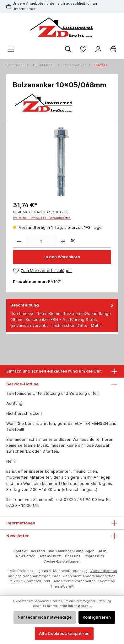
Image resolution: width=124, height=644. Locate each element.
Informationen (21, 523)
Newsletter (25, 556)
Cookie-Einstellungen (62, 561)
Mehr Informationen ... (76, 606)
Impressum (94, 556)
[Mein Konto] (98, 49)
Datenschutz (50, 556)
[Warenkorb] (113, 49)
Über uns (73, 556)
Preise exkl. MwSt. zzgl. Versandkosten (42, 218)
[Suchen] (68, 49)
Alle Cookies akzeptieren (64, 634)
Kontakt (20, 551)
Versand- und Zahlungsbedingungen (63, 551)
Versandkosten (104, 571)
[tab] (62, 315)
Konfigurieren (97, 617)
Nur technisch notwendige (45, 617)
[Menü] (11, 49)
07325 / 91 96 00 (80, 500)
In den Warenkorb (62, 257)
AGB (102, 551)
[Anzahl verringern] (19, 242)
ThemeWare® (62, 586)
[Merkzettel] (83, 49)
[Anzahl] (41, 242)
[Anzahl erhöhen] (63, 242)
